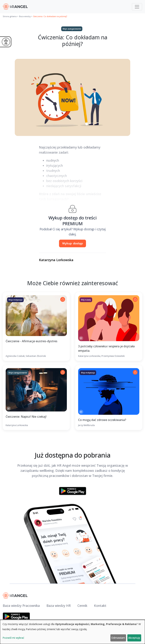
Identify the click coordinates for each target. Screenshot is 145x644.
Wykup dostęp (72, 243)
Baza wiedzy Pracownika (21, 606)
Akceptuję (134, 638)
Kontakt (100, 606)
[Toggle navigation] (137, 7)
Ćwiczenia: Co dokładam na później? (50, 16)
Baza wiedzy (25, 16)
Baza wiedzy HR (59, 606)
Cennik (82, 606)
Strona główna (10, 16)
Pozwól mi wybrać (13, 638)
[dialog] (72, 632)
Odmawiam (118, 638)
